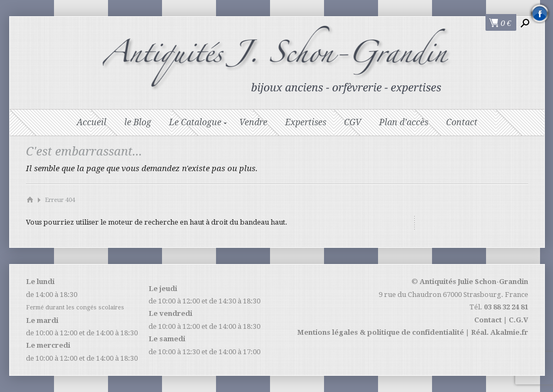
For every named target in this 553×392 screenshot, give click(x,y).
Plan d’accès (404, 122)
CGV (353, 122)
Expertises (306, 122)
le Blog (138, 122)
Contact (462, 122)
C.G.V (518, 320)
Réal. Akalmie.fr (500, 332)
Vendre (253, 122)
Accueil (92, 122)
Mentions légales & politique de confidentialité (380, 332)
